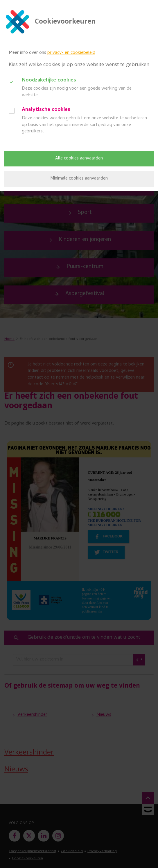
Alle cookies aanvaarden (79, 159)
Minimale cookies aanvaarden (79, 179)
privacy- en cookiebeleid (71, 53)
